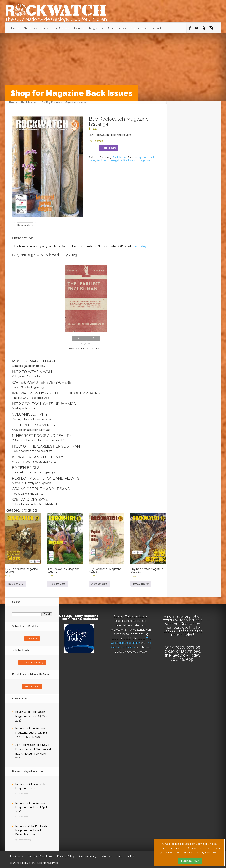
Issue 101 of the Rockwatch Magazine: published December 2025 (32, 830)
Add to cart (109, 148)
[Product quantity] (94, 148)
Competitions (116, 28)
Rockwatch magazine (137, 160)
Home (15, 28)
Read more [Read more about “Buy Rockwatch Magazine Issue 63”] (16, 584)
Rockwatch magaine (109, 160)
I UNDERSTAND (190, 861)
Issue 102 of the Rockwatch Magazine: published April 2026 (32, 732)
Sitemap (106, 856)
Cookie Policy (88, 856)
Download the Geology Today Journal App (183, 655)
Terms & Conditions (40, 856)
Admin (131, 856)
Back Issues (29, 102)
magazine (141, 158)
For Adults (17, 856)
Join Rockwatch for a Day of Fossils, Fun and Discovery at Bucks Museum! (33, 749)
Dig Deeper (60, 28)
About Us (29, 28)
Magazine (95, 28)
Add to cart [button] (57, 584)
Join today (139, 246)
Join (44, 28)
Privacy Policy (66, 856)
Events (78, 28)
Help (119, 856)
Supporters (138, 28)
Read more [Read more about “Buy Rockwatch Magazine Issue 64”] (141, 584)
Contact (156, 28)
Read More (212, 853)
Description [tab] (25, 225)
